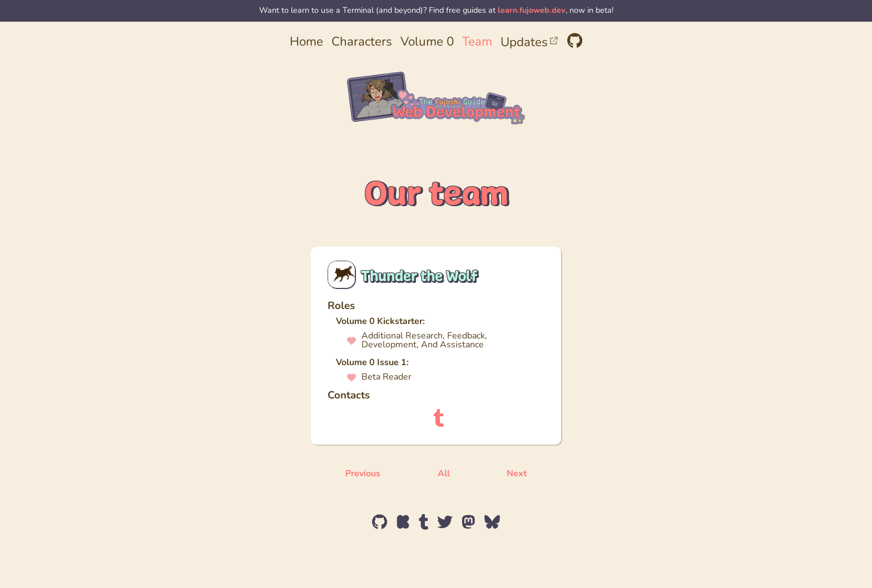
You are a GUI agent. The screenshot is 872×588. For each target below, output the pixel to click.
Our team (436, 193)
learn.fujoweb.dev (532, 11)
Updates (530, 43)
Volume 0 (427, 43)
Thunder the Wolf (419, 276)
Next (517, 474)
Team (477, 43)
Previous (363, 474)
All (444, 474)
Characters (362, 43)
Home (306, 43)
